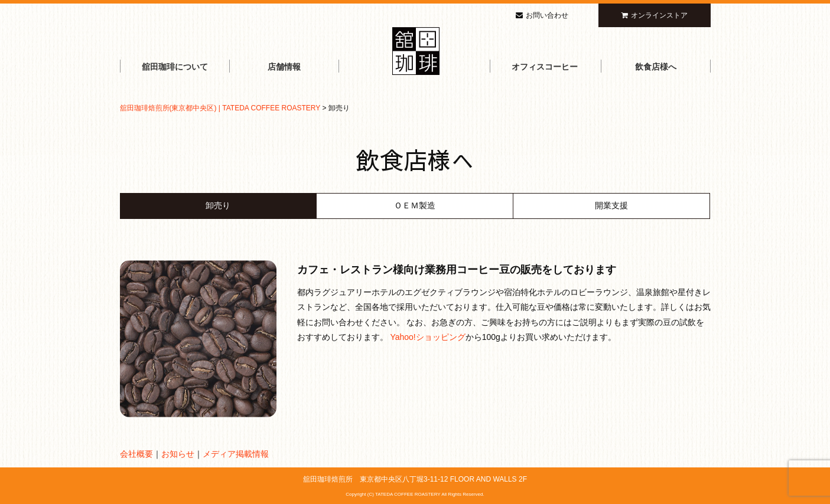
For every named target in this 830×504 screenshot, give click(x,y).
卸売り (218, 205)
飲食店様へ (656, 67)
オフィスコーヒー (545, 67)
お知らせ (178, 454)
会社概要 (136, 454)
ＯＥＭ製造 (415, 205)
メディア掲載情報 (236, 454)
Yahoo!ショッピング (427, 337)
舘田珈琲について (175, 67)
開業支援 (611, 205)
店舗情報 (284, 67)
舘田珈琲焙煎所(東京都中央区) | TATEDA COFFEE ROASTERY (220, 108)
